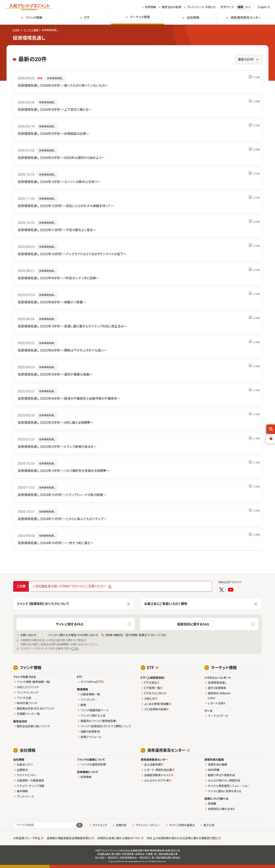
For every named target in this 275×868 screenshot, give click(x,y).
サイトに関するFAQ (70, 624)
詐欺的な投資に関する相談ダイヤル (119, 838)
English (262, 7)
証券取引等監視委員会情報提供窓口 (69, 838)
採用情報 (151, 7)
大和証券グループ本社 (27, 838)
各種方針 (121, 825)
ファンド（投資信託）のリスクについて (43, 604)
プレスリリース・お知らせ (201, 7)
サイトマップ (100, 825)
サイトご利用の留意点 (182, 825)
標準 (240, 7)
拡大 (248, 7)
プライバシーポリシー (148, 825)
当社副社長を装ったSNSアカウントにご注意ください (70, 586)
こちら (75, 649)
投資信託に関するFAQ (193, 624)
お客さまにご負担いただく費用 (166, 604)
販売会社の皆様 (172, 7)
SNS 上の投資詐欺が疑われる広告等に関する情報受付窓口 (182, 838)
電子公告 (209, 825)
